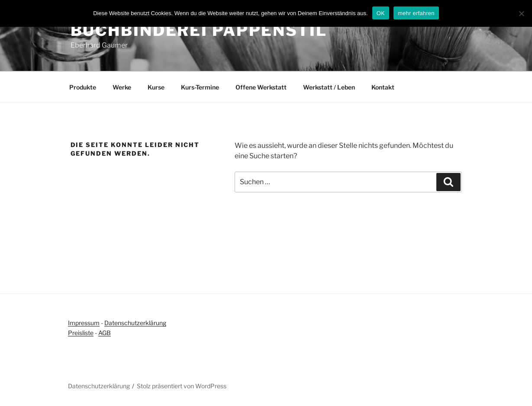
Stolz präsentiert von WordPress (182, 386)
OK (381, 13)
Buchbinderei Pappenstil (199, 30)
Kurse (156, 87)
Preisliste (81, 333)
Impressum (84, 323)
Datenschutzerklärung (135, 323)
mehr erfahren (416, 13)
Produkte (83, 87)
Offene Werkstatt (261, 87)
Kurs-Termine (200, 87)
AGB (105, 333)
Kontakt (383, 87)
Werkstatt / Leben (329, 87)
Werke (122, 87)
